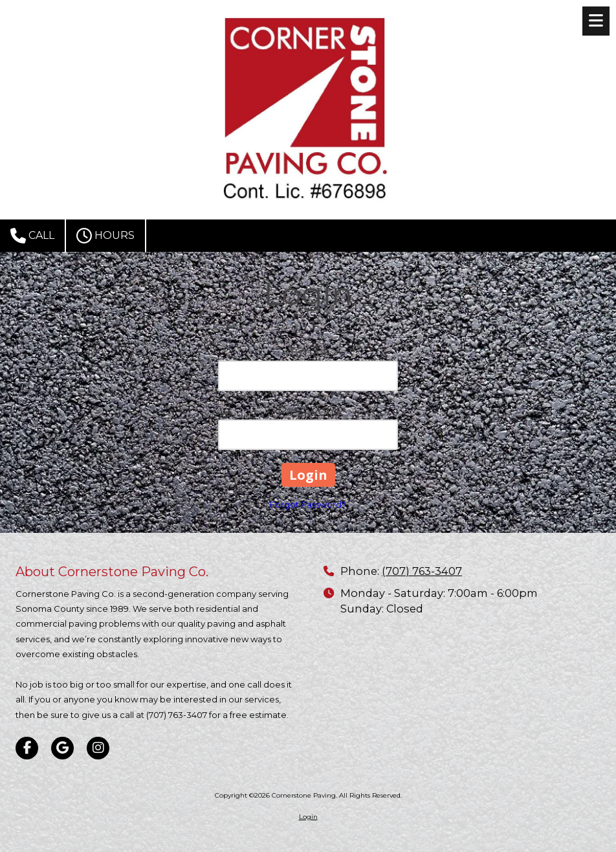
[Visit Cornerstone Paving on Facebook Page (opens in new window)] (27, 748)
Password (308, 411)
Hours (105, 236)
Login (308, 817)
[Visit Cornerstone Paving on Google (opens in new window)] (62, 748)
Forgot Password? (308, 504)
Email (308, 352)
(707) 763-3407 (422, 571)
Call (32, 236)
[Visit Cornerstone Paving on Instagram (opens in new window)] (98, 748)
